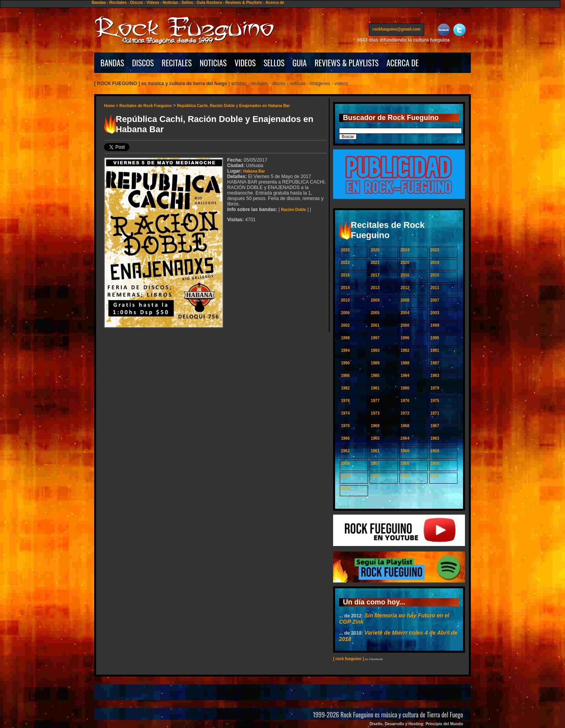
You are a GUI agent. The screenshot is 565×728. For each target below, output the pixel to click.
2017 (375, 275)
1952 (405, 476)
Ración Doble (293, 210)
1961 (375, 451)
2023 (435, 250)
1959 (435, 451)
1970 (345, 426)
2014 (345, 288)
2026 (345, 250)
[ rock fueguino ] (348, 659)
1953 (375, 476)
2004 (405, 313)
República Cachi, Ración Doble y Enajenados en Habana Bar (233, 106)
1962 (345, 451)
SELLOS (274, 63)
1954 (345, 476)
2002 (345, 325)
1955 (435, 463)
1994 (345, 350)
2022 (345, 263)
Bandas (99, 3)
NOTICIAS (213, 63)
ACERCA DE (403, 63)
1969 (375, 426)
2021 (375, 263)
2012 (405, 288)
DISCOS (143, 63)
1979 (435, 388)
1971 (435, 413)
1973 (375, 413)
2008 (405, 300)
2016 (405, 275)
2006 (345, 313)
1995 (435, 338)
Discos (137, 3)
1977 (375, 401)
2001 (375, 325)
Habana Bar (254, 171)
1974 (345, 413)
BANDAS (112, 63)
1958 (345, 463)
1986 (345, 376)
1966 (345, 438)
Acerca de (275, 3)
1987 (435, 363)
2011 (435, 288)
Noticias (170, 3)
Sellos (187, 3)
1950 (345, 489)
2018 (345, 275)
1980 (405, 388)
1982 (345, 388)
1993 (375, 350)
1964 (405, 438)
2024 (405, 250)
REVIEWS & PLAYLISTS (347, 63)
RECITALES (177, 63)
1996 (405, 338)
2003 (435, 313)
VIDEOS (245, 63)
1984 (405, 376)
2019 (435, 263)
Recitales (118, 3)
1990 (345, 363)
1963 (435, 438)
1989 (375, 363)
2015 (435, 275)
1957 (375, 463)
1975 (435, 401)
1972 (405, 413)
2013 (375, 288)
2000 (405, 325)
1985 (375, 376)
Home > (112, 106)
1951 (435, 476)
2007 (435, 300)
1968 (405, 426)
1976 (405, 401)
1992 (405, 350)
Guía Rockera (209, 3)
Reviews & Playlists (243, 3)
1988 (405, 363)
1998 (345, 338)
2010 (345, 300)
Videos (153, 3)
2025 (375, 250)
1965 (375, 438)
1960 (405, 451)
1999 (435, 325)
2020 (405, 263)
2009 (375, 300)
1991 (435, 350)
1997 (375, 338)
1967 (435, 426)
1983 (435, 376)
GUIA (299, 63)
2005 (375, 313)
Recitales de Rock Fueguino (145, 106)
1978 (345, 401)
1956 (405, 463)
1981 (375, 388)
